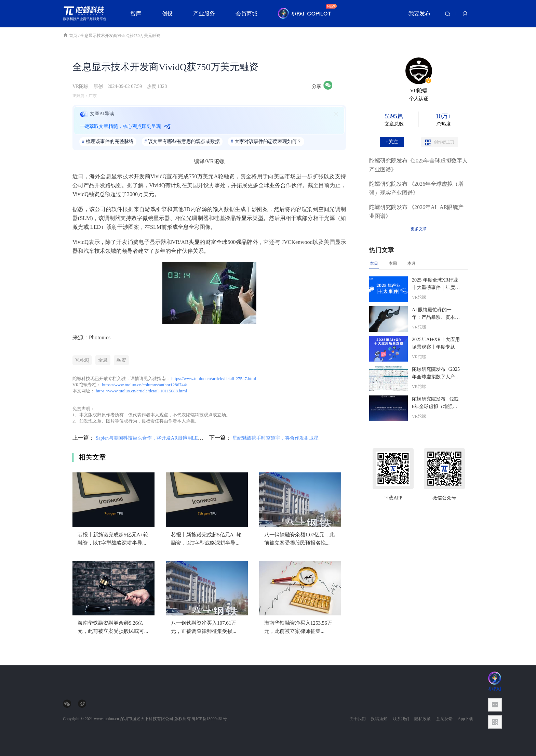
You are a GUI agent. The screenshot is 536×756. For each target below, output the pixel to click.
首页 (71, 36)
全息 (103, 360)
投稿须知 (379, 719)
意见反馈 (444, 719)
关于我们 (358, 719)
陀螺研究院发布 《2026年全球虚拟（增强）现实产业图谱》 (416, 188)
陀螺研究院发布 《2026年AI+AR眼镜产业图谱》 (416, 212)
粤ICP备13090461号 (209, 719)
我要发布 (419, 14)
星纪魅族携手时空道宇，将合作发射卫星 (276, 438)
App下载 (465, 719)
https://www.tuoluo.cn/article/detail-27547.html (214, 379)
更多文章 (419, 229)
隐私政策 (423, 719)
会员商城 (246, 14)
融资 (121, 360)
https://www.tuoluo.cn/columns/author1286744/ (144, 385)
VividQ (82, 360)
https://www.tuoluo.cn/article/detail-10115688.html (141, 391)
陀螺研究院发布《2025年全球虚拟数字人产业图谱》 (418, 165)
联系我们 (401, 719)
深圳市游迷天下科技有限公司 (147, 719)
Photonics (100, 337)
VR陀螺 (81, 86)
